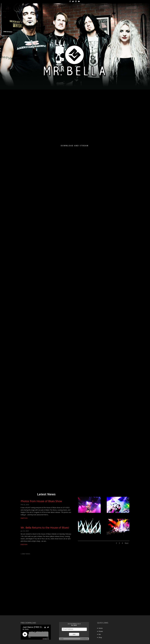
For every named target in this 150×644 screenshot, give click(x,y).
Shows (101, 631)
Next (127, 543)
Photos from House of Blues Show (41, 501)
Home (101, 628)
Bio (100, 634)
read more (24, 518)
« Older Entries (25, 554)
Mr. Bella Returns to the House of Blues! (45, 527)
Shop (100, 637)
